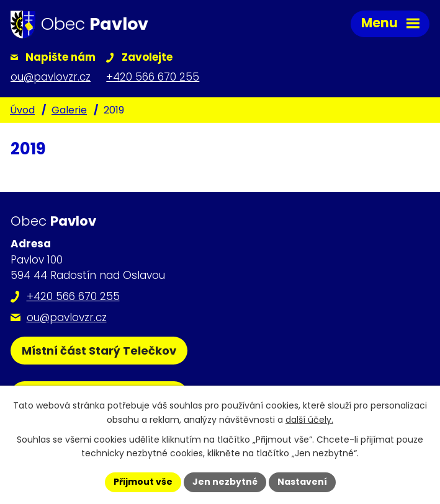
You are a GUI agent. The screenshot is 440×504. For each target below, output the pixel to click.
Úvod (22, 110)
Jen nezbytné (225, 482)
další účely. (309, 420)
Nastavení (302, 482)
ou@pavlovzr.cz (67, 317)
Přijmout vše (143, 482)
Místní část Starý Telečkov (99, 351)
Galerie (69, 110)
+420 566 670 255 (73, 296)
